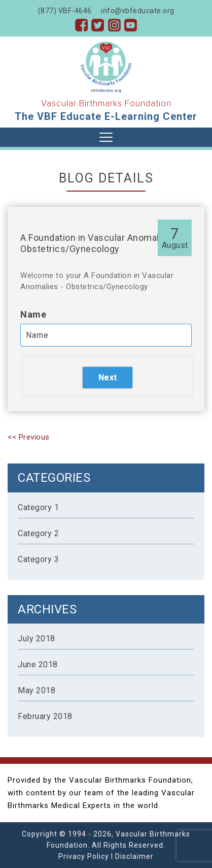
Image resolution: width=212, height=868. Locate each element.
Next (108, 377)
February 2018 (45, 716)
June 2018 (38, 664)
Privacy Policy (84, 856)
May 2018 (37, 690)
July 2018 (37, 639)
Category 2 (38, 533)
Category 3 (38, 559)
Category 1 (38, 507)
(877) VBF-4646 (65, 11)
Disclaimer (134, 856)
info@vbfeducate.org (138, 11)
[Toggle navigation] (106, 137)
